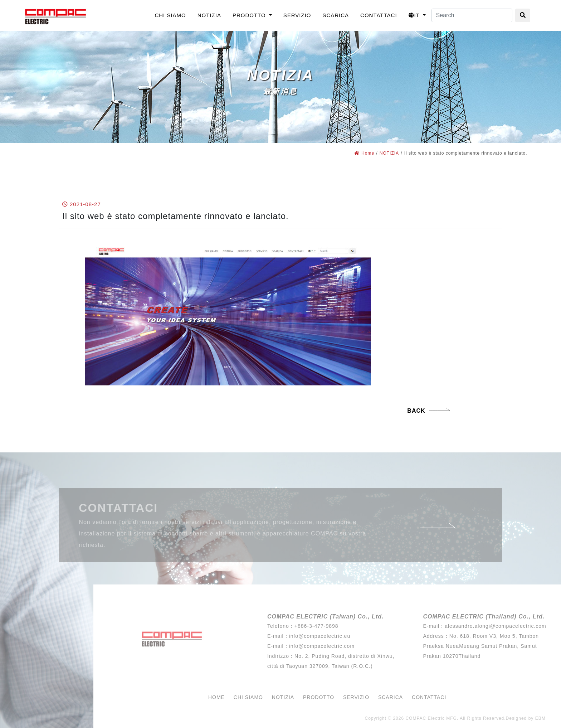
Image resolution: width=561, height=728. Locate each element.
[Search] (472, 15)
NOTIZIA (389, 153)
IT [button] (415, 15)
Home (364, 153)
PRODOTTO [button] (250, 15)
